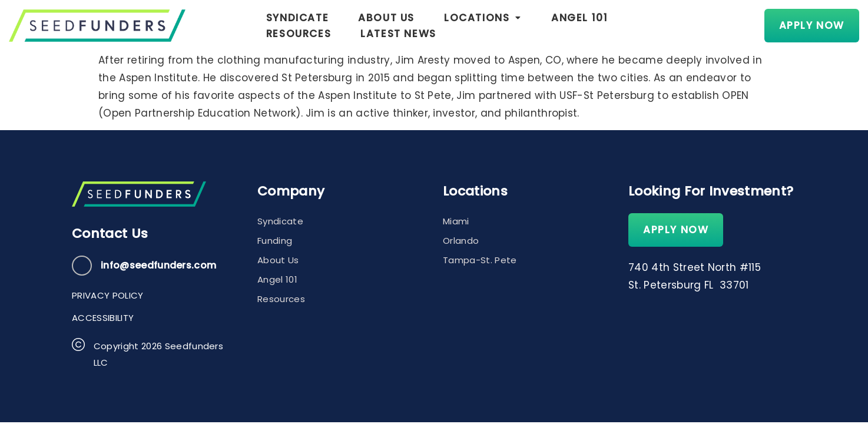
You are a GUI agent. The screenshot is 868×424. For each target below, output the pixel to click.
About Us (324, 25)
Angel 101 (518, 25)
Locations (421, 25)
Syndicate (235, 25)
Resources (608, 25)
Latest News (708, 25)
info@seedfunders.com (158, 265)
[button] (421, 26)
